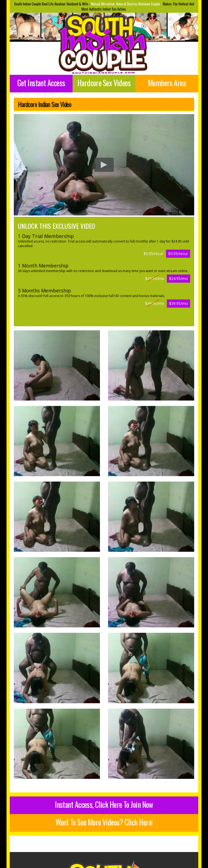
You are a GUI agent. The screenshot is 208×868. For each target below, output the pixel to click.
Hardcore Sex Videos (104, 83)
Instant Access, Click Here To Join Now (104, 804)
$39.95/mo (178, 303)
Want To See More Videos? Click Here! (104, 822)
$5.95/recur (178, 254)
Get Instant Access (41, 83)
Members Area (167, 83)
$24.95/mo (178, 278)
